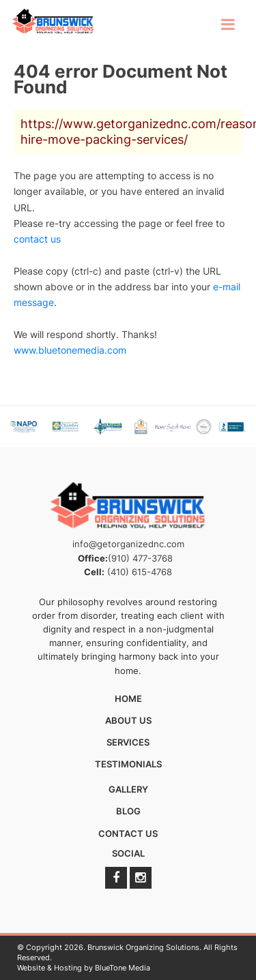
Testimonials (128, 764)
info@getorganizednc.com (128, 544)
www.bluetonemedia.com (70, 350)
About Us (128, 720)
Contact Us (128, 833)
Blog (128, 811)
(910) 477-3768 (140, 558)
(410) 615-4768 (140, 572)
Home (128, 699)
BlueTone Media (123, 968)
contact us (37, 239)
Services (128, 742)
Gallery (128, 789)
